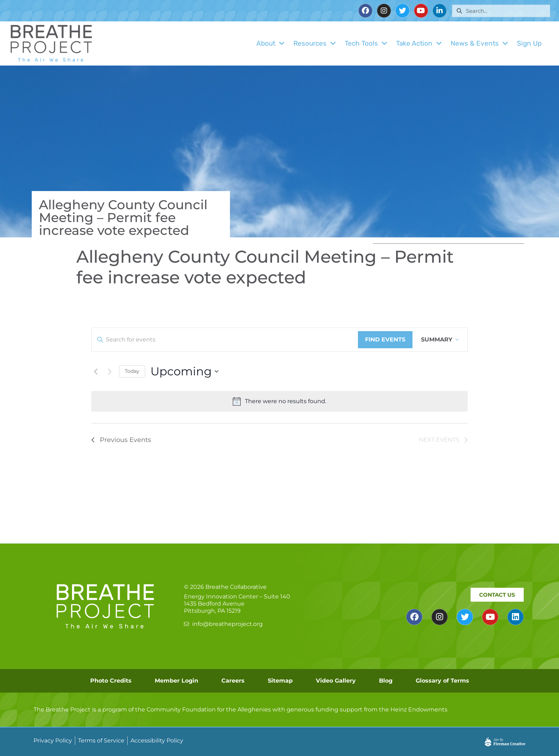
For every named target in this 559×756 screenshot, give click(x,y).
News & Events (479, 43)
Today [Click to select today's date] (132, 371)
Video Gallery (336, 681)
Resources (315, 43)
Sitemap (280, 681)
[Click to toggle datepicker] (184, 371)
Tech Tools (366, 43)
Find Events (385, 340)
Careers (233, 681)
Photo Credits (111, 681)
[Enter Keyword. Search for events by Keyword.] (225, 340)
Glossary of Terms (442, 681)
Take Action (419, 43)
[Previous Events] (96, 371)
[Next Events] (109, 371)
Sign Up (529, 43)
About (271, 43)
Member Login (176, 681)
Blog (386, 681)
